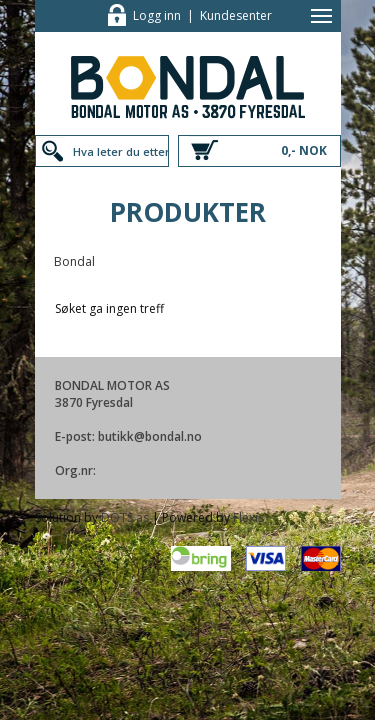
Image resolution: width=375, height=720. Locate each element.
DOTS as (125, 517)
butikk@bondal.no (150, 436)
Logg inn (157, 15)
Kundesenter (236, 15)
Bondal (74, 261)
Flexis (248, 517)
